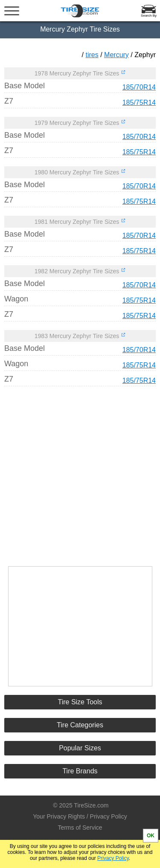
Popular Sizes (80, 748)
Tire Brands (80, 771)
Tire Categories (80, 725)
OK (151, 836)
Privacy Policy (113, 858)
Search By (149, 16)
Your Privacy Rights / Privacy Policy (80, 816)
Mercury (116, 55)
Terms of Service (80, 827)
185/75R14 (139, 103)
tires (92, 55)
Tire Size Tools (80, 702)
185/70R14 (139, 87)
